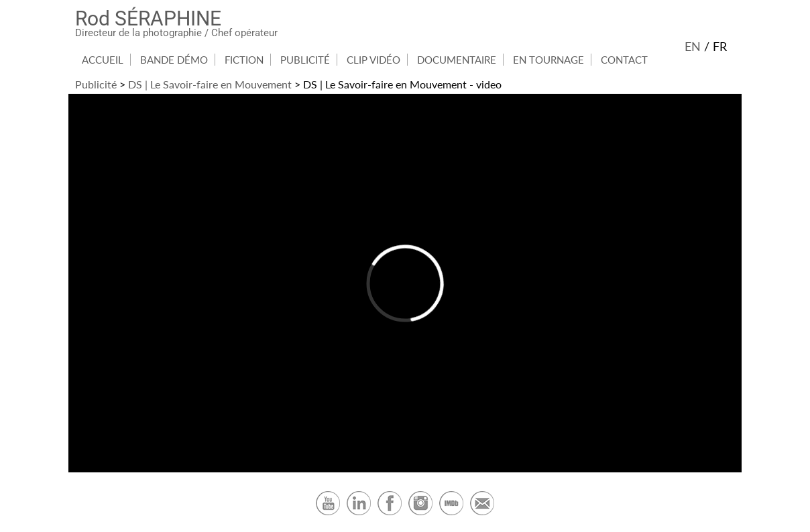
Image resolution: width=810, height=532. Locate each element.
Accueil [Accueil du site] (103, 60)
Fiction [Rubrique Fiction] (244, 60)
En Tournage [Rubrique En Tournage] (548, 60)
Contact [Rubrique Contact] (624, 60)
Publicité (96, 84)
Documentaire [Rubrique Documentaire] (457, 60)
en (693, 46)
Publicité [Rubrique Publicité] (305, 60)
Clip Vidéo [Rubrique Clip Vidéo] (373, 60)
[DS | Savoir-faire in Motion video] (405, 283)
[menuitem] (103, 60)
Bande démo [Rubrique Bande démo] (174, 60)
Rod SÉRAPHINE (148, 18)
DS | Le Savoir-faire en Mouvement (210, 84)
